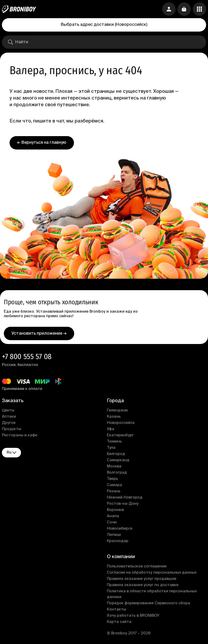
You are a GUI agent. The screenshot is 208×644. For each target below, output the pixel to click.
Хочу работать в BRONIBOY (133, 616)
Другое (9, 423)
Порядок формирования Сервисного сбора (148, 603)
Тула (111, 448)
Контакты (117, 610)
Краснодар (118, 541)
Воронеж (116, 510)
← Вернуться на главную (42, 143)
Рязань (114, 491)
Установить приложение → (39, 333)
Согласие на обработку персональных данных (152, 573)
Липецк (114, 535)
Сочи (112, 522)
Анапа (113, 516)
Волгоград (117, 473)
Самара (114, 485)
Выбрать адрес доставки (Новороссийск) (104, 25)
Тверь (112, 479)
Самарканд (118, 460)
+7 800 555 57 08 (27, 356)
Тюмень (114, 442)
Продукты (12, 429)
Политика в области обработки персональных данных (152, 594)
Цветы (8, 411)
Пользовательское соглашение (137, 566)
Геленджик (117, 411)
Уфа (111, 429)
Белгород (116, 454)
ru (11, 453)
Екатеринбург (120, 435)
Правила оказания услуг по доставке (143, 585)
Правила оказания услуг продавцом (142, 579)
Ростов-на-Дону (123, 504)
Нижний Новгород (125, 498)
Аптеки (9, 417)
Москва (114, 466)
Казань (114, 417)
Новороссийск (121, 423)
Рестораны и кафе (20, 435)
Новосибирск (120, 529)
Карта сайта (119, 622)
